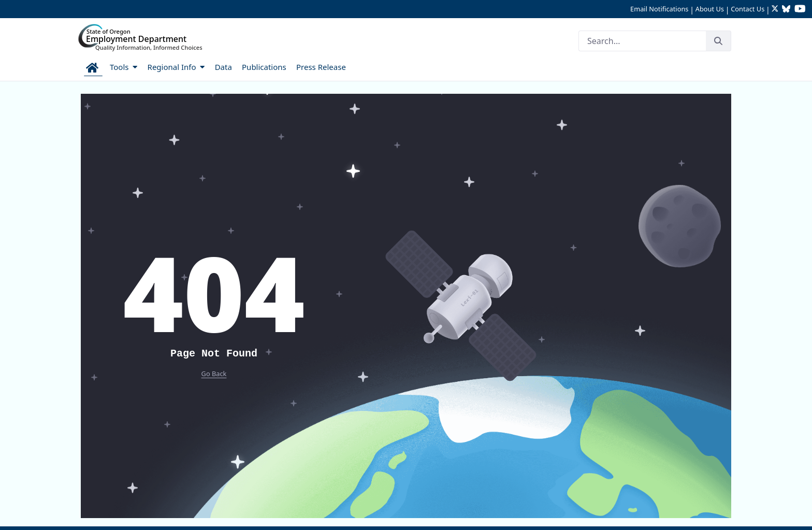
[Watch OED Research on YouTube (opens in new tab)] (800, 10)
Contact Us (748, 9)
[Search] (642, 41)
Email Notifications (659, 9)
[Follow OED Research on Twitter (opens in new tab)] (776, 10)
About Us (710, 9)
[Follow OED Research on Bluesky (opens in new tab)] (786, 10)
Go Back (214, 374)
